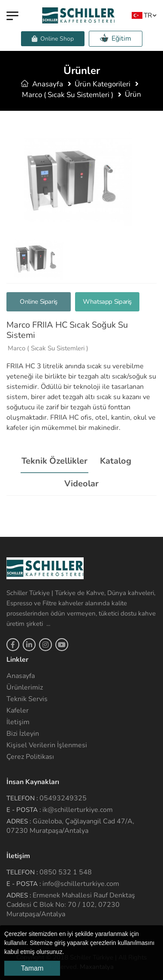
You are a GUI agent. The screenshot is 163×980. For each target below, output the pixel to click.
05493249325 (63, 798)
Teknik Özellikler (54, 461)
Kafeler (18, 711)
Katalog (116, 461)
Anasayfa (42, 84)
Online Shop (53, 39)
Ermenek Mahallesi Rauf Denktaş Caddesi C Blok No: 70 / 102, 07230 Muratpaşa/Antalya (71, 905)
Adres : (19, 821)
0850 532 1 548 (66, 872)
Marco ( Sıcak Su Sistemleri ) (68, 95)
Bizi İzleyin (23, 734)
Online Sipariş (39, 302)
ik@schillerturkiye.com (78, 810)
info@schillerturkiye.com (81, 884)
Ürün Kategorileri (103, 84)
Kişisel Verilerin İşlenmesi (47, 745)
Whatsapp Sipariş (107, 302)
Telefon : (22, 798)
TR (142, 15)
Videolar (81, 484)
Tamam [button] (32, 968)
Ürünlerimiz (25, 687)
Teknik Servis (27, 699)
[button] (67, 953)
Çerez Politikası (30, 757)
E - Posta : (24, 810)
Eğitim (116, 38)
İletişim (18, 722)
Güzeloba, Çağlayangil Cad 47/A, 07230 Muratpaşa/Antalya (70, 826)
